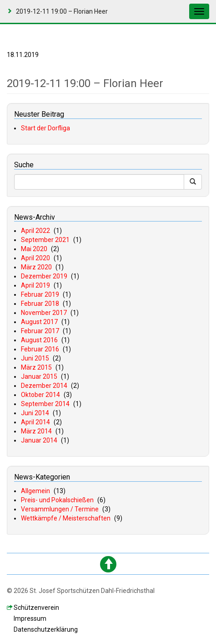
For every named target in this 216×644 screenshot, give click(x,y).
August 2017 (39, 322)
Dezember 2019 (44, 276)
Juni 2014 (35, 413)
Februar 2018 (40, 304)
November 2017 (44, 313)
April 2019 (35, 285)
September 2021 (45, 240)
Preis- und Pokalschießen (57, 500)
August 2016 (39, 340)
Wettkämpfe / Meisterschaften (66, 518)
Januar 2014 (39, 440)
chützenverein (36, 608)
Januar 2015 (39, 376)
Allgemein (35, 491)
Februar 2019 (40, 294)
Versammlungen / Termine (60, 509)
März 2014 (36, 431)
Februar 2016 (40, 349)
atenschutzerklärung (46, 629)
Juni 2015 (35, 358)
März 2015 (36, 367)
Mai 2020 (34, 249)
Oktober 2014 (40, 395)
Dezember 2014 (44, 386)
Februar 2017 (40, 331)
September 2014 (45, 404)
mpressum (30, 618)
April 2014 (35, 422)
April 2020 (35, 258)
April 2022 (35, 231)
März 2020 (36, 267)
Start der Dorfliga (45, 128)
